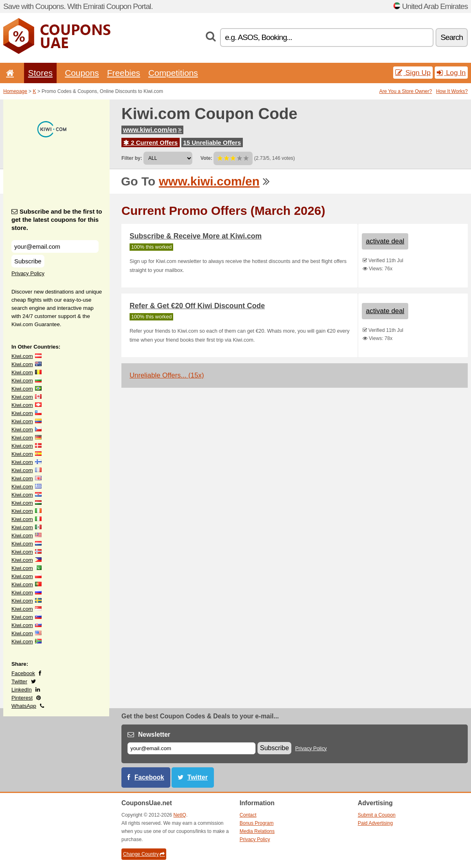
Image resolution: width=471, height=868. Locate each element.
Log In (451, 73)
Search (452, 37)
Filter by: (132, 158)
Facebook (23, 673)
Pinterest (22, 698)
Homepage (15, 91)
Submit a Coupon (377, 815)
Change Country (144, 854)
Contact (248, 815)
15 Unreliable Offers (212, 142)
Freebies (124, 73)
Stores (40, 73)
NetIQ (180, 815)
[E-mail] (191, 748)
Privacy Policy (28, 273)
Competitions (173, 73)
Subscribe (28, 261)
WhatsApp (24, 706)
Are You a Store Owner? (406, 91)
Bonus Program (256, 823)
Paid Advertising (375, 823)
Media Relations (257, 831)
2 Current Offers (151, 142)
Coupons (82, 73)
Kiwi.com (22, 356)
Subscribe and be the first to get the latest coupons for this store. (57, 220)
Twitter (19, 681)
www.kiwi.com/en (152, 130)
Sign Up (413, 73)
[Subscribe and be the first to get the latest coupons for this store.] (55, 246)
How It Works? (452, 91)
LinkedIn (22, 690)
